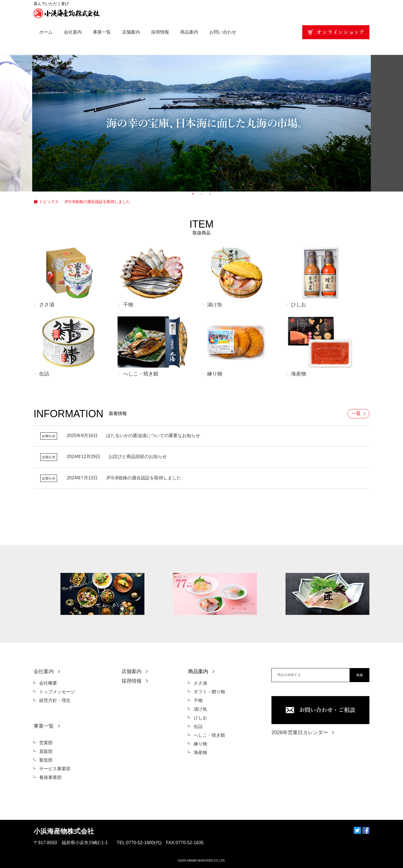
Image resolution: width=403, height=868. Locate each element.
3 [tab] (210, 194)
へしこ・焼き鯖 (209, 735)
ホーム (46, 32)
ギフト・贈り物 (209, 692)
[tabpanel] (201, 123)
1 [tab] (193, 194)
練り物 (200, 744)
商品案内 (189, 32)
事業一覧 (102, 32)
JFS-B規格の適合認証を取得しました (97, 202)
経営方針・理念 (55, 700)
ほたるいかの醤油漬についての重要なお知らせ (133, 436)
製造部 (46, 760)
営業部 (46, 743)
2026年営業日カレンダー (300, 732)
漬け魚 (200, 709)
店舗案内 (131, 32)
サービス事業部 (55, 769)
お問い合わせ (223, 32)
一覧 (356, 413)
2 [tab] (201, 194)
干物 (198, 700)
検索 (360, 675)
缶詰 (198, 726)
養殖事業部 (50, 777)
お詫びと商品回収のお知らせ (117, 457)
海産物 (200, 753)
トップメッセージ (57, 692)
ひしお (200, 718)
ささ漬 (200, 683)
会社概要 (48, 683)
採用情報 (160, 32)
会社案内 (73, 32)
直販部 (46, 751)
